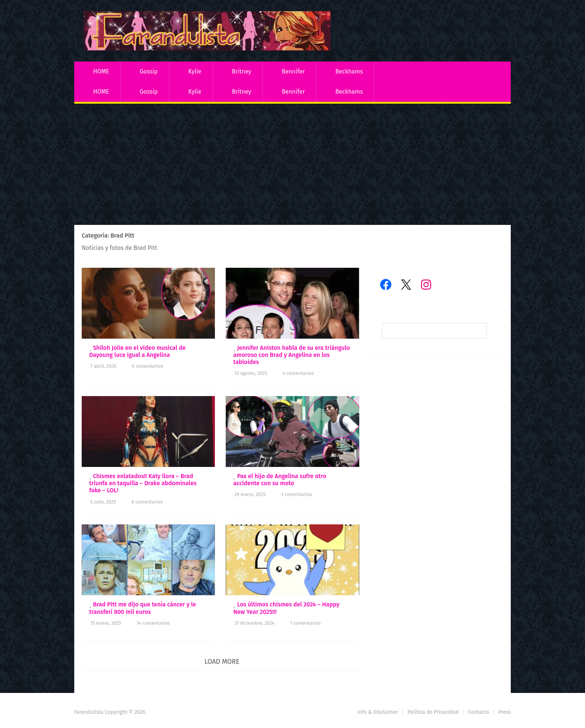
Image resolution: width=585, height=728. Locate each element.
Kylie (195, 71)
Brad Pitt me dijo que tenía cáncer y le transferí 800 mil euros (143, 608)
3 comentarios (296, 494)
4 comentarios (298, 373)
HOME (101, 71)
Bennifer (293, 71)
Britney (241, 71)
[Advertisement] (292, 165)
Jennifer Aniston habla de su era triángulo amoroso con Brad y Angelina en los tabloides (292, 355)
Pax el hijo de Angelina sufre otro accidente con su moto (280, 480)
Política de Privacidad (433, 712)
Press (505, 712)
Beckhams (349, 71)
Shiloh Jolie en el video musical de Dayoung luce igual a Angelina (137, 351)
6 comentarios (147, 366)
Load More (222, 662)
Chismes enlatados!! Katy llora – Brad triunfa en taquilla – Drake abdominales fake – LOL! (143, 483)
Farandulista (89, 712)
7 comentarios (305, 623)
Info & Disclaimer (378, 712)
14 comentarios (153, 623)
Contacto (478, 712)
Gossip (148, 71)
